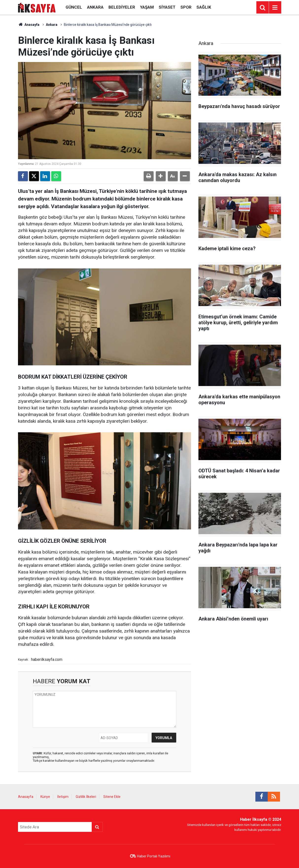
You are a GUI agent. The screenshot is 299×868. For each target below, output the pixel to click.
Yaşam (147, 7)
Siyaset (167, 7)
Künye (45, 797)
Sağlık (204, 7)
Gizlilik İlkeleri (86, 797)
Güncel (74, 7)
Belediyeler (122, 7)
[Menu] (275, 8)
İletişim (63, 797)
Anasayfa (29, 25)
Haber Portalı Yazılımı (154, 856)
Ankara (95, 7)
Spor (186, 7)
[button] (161, 176)
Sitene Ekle (112, 797)
